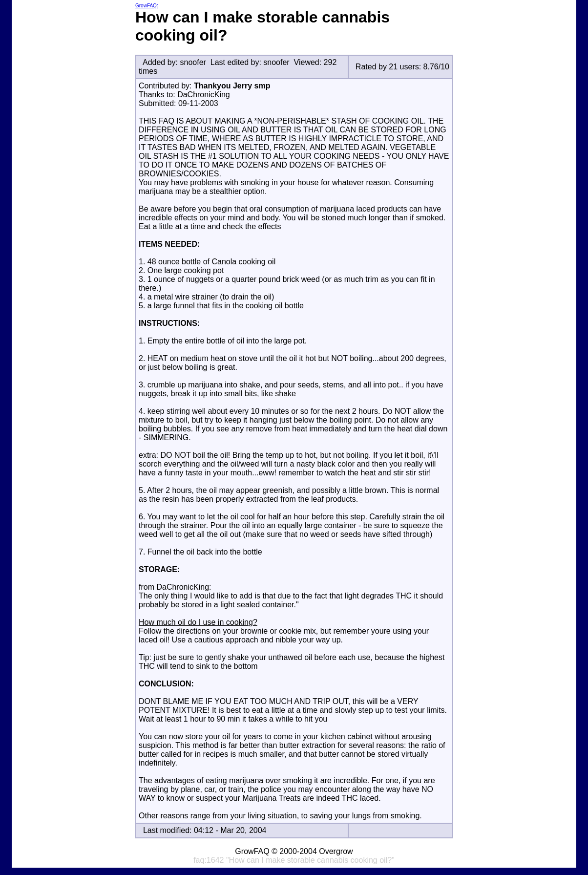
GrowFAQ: (147, 6)
